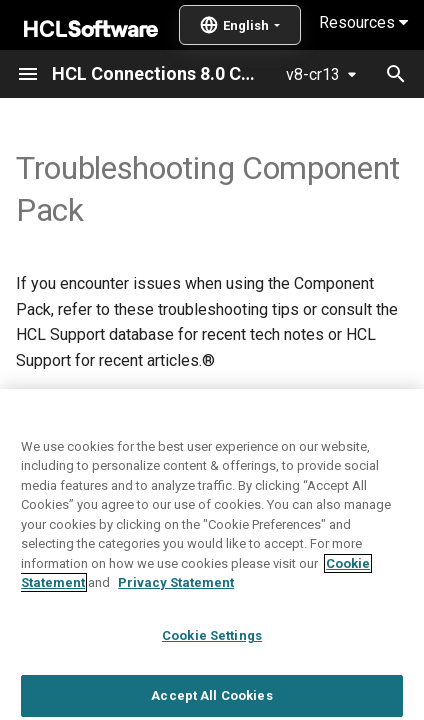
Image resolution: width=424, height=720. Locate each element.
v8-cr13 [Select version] (313, 74)
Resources (363, 22)
